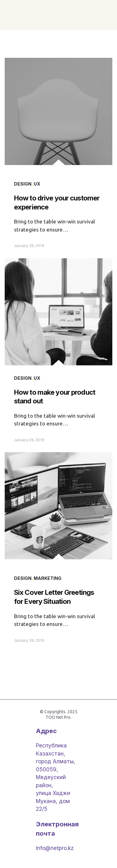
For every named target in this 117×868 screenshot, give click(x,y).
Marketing (48, 578)
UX (37, 184)
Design (23, 184)
